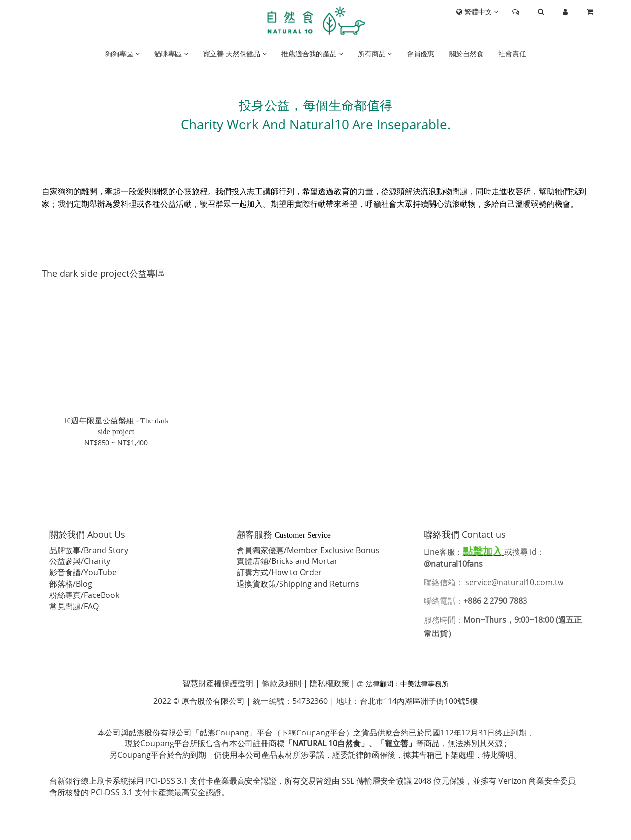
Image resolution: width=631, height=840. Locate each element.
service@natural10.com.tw (515, 582)
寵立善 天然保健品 (235, 53)
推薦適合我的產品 (312, 53)
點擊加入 (483, 551)
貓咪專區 (171, 53)
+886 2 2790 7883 (495, 601)
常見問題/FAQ (74, 606)
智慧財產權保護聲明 (218, 683)
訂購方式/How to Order (279, 572)
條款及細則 (281, 683)
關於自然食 (466, 53)
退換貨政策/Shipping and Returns (298, 584)
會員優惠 (421, 53)
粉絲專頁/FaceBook (84, 595)
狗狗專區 (123, 53)
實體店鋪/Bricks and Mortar (287, 561)
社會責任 (512, 53)
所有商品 (375, 53)
